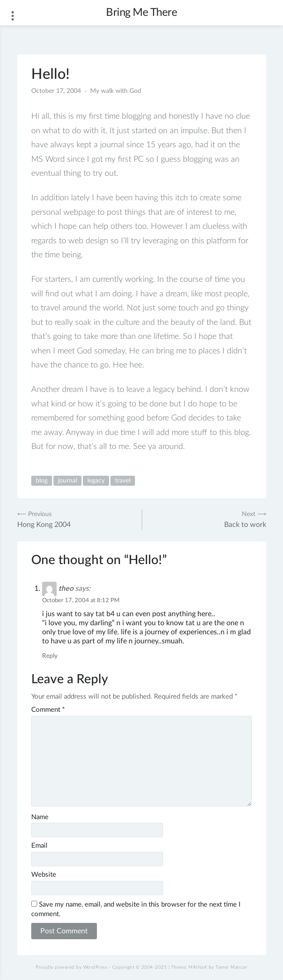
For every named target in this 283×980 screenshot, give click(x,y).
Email (39, 846)
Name (40, 817)
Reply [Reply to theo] (50, 656)
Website (44, 875)
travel (123, 481)
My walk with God (116, 91)
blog (42, 481)
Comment (48, 710)
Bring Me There (141, 13)
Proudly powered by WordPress (71, 967)
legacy (96, 481)
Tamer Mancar (231, 967)
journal (67, 481)
